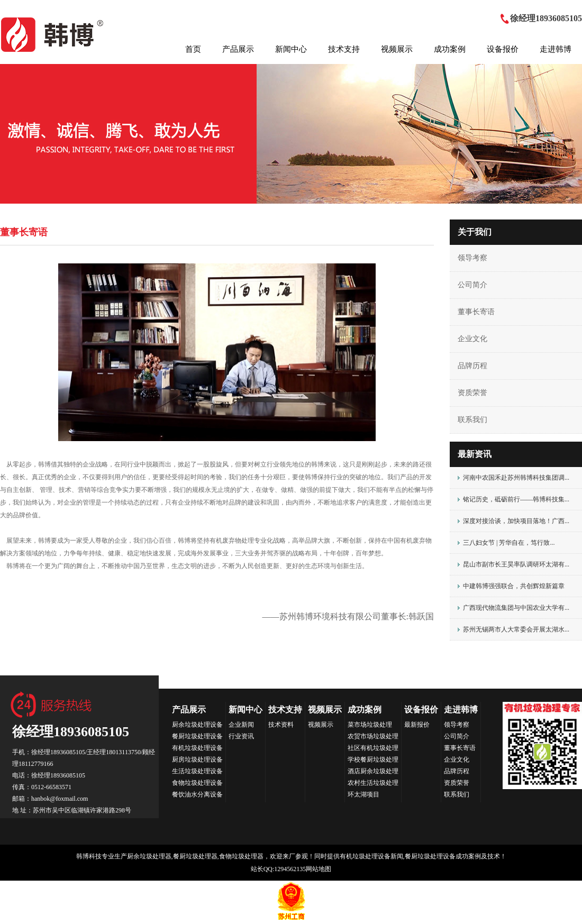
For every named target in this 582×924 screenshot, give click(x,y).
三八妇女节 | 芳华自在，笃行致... (509, 543)
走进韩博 (556, 49)
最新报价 (417, 725)
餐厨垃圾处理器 (195, 856)
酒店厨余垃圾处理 (373, 771)
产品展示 (238, 49)
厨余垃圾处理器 (149, 856)
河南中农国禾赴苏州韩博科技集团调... (516, 478)
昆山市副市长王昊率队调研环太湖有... (516, 564)
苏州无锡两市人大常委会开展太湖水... (516, 629)
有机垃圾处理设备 (197, 748)
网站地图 (319, 869)
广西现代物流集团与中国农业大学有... (516, 608)
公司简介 (472, 285)
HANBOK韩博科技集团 (53, 35)
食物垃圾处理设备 (197, 783)
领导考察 (472, 258)
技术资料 (281, 725)
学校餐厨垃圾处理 (373, 760)
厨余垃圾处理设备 (197, 725)
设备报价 (503, 49)
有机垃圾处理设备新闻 (371, 856)
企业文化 (472, 339)
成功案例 (450, 49)
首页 (193, 49)
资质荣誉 (472, 393)
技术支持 (344, 49)
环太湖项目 (363, 794)
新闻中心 (291, 49)
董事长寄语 (476, 312)
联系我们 (472, 420)
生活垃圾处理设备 (197, 771)
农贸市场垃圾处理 (373, 736)
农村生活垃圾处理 (373, 783)
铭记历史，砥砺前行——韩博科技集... (516, 499)
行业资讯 (241, 736)
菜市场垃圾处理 (370, 725)
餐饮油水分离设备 (197, 794)
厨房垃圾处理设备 (197, 760)
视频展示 (397, 49)
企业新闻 (241, 725)
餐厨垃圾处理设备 (197, 736)
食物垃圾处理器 (241, 856)
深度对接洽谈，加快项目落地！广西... (516, 521)
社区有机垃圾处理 (373, 748)
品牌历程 (472, 366)
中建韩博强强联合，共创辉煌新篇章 (514, 586)
